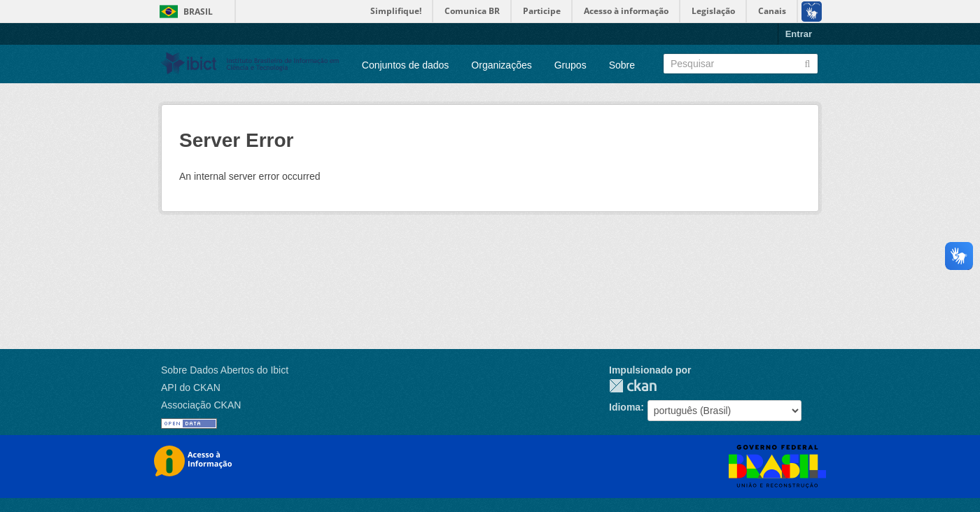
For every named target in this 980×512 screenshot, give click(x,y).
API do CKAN (191, 387)
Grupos (570, 65)
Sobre (622, 65)
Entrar (799, 34)
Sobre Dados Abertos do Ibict (225, 370)
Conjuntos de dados (406, 65)
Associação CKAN (201, 405)
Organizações (501, 65)
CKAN (633, 386)
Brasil (198, 12)
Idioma (625, 407)
